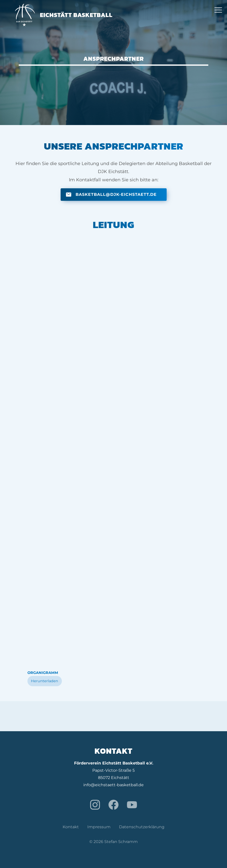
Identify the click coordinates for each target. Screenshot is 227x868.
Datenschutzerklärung (142, 827)
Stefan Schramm (121, 842)
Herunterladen (45, 681)
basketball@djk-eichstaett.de (116, 194)
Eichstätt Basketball (64, 15)
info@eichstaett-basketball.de (113, 785)
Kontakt (71, 827)
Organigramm (43, 673)
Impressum (99, 827)
